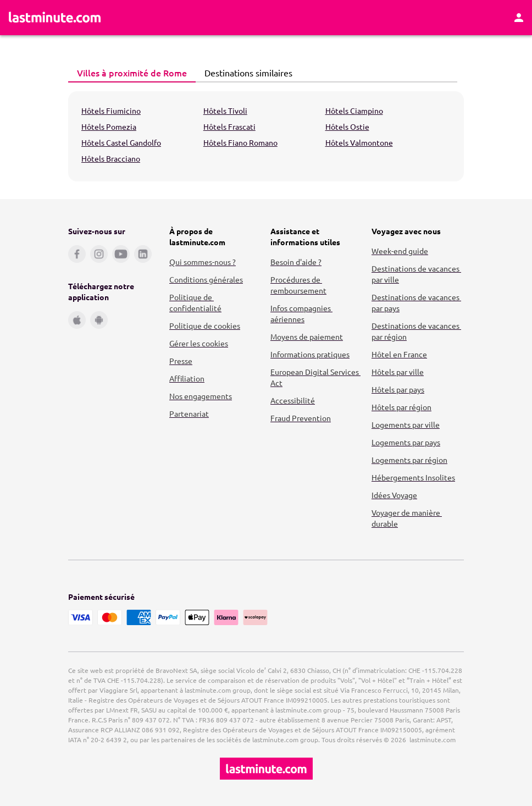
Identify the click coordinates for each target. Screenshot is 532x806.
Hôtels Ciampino (354, 111)
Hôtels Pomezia (109, 126)
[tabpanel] (266, 136)
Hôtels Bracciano (111, 158)
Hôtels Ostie (347, 126)
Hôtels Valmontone (359, 142)
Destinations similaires (245, 73)
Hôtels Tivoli (225, 111)
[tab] (132, 73)
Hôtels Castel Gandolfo (121, 142)
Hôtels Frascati (229, 126)
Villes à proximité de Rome (129, 73)
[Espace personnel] (519, 18)
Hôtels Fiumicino (111, 111)
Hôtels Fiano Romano (240, 142)
